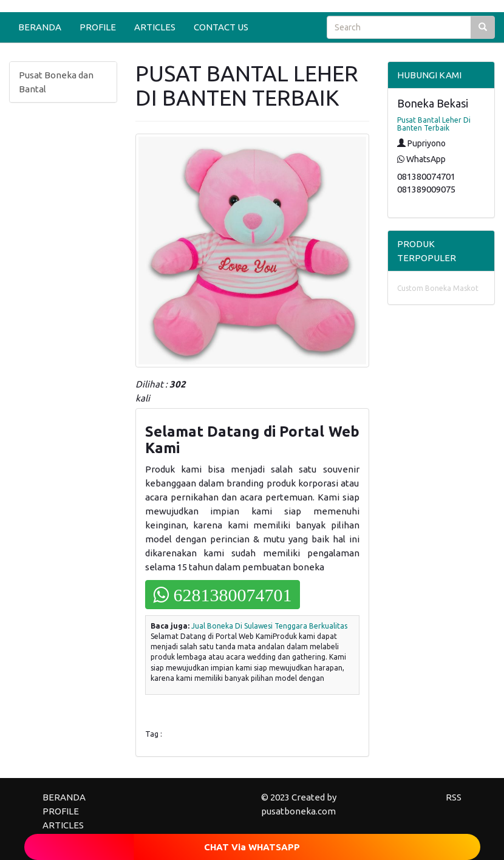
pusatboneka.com (298, 811)
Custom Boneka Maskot (438, 288)
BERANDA (40, 27)
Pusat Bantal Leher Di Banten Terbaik (434, 124)
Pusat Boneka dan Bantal (56, 82)
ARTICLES (155, 27)
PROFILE (98, 27)
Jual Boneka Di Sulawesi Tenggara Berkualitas (269, 626)
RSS (454, 797)
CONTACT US (221, 27)
